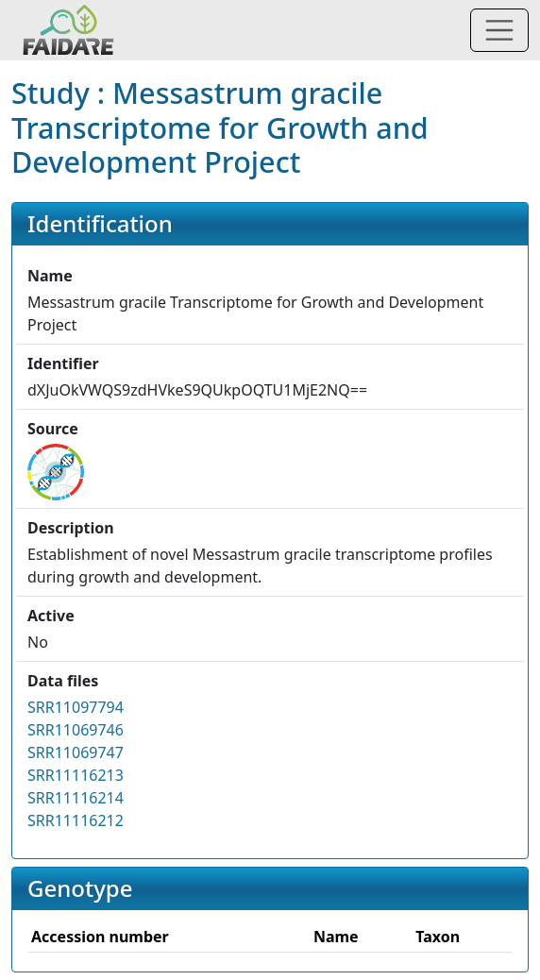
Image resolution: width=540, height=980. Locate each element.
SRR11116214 (76, 798)
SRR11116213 (76, 775)
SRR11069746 (76, 730)
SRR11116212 (76, 820)
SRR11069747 (76, 752)
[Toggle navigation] (499, 30)
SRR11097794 (76, 707)
